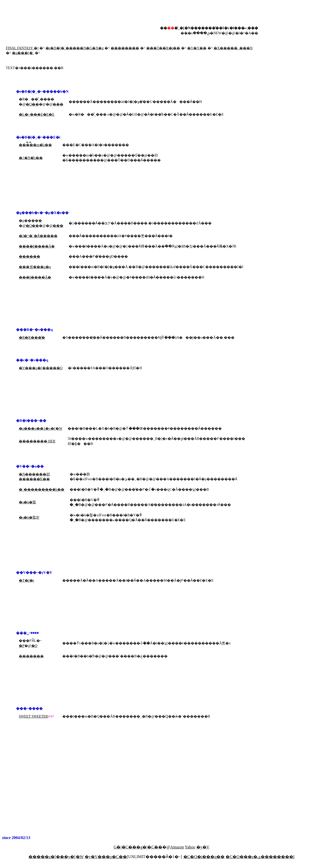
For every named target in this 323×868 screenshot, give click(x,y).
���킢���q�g (35, 267)
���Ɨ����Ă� (35, 277)
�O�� (32, 104)
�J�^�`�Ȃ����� (38, 236)
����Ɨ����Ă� (37, 246)
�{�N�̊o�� (31, 158)
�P (22, 646)
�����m (29, 145)
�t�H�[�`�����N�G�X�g (75, 48)
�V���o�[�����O (41, 368)
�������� (125, 48)
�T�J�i (26, 580)
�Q (34, 646)
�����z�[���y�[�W (56, 857)
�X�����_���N (233, 48)
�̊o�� (46, 145)
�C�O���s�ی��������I (260, 857)
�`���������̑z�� (42, 490)
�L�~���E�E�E (37, 114)
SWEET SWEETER (33, 716)
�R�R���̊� (32, 338)
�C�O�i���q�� (204, 857)
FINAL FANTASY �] (22, 48)
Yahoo (190, 847)
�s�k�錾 (27, 502)
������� (31, 656)
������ (30, 257)
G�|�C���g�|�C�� (138, 847)
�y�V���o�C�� (106, 857)
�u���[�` (23, 53)
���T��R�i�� (163, 48)
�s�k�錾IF (29, 517)
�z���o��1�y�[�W (41, 429)
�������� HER (37, 441)
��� (58, 104)
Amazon (177, 847)
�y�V (203, 847)
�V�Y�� (197, 48)
